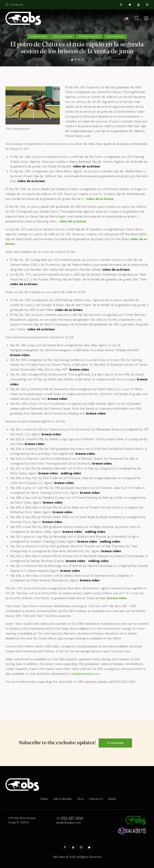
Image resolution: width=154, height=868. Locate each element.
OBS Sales (59, 857)
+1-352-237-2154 (69, 819)
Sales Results (115, 37)
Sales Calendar (63, 37)
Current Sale (38, 37)
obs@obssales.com (86, 674)
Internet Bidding (90, 37)
